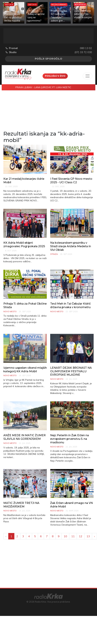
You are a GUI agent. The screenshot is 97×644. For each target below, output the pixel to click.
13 (88, 536)
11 (73, 536)
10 (65, 536)
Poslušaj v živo (55, 76)
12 (81, 536)
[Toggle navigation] (88, 76)
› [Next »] (94, 536)
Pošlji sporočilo (49, 59)
